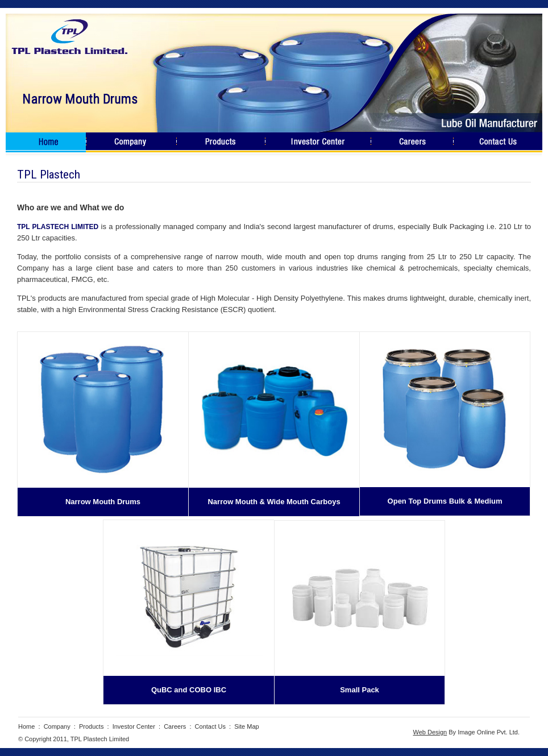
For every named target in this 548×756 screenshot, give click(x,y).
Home (26, 726)
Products (91, 726)
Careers (175, 726)
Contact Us (210, 726)
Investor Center (134, 726)
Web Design (430, 732)
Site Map (246, 726)
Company (57, 726)
